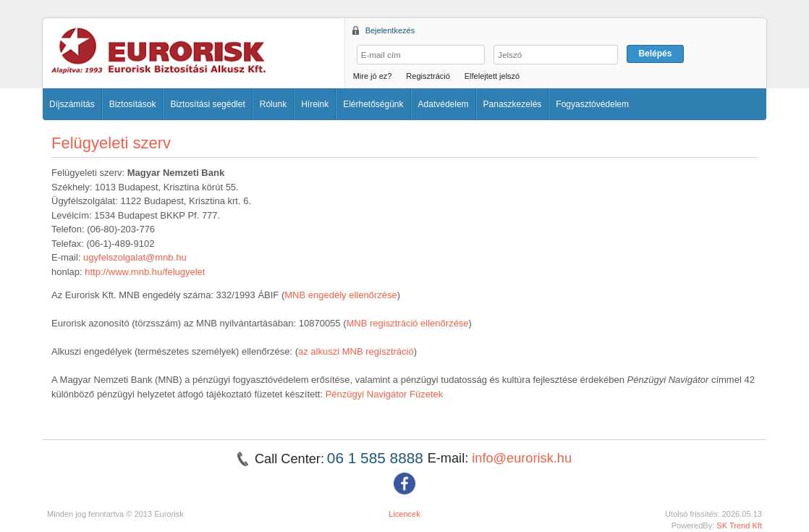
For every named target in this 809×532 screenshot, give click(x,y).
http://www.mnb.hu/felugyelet (145, 272)
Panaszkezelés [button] (513, 104)
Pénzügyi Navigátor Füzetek (385, 394)
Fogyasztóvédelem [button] (592, 104)
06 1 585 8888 (377, 458)
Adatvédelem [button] (444, 104)
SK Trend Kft (739, 525)
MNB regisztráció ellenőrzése (408, 323)
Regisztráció (428, 76)
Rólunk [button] (273, 104)
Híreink (315, 104)
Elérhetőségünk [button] (373, 104)
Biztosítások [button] (133, 104)
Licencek (404, 514)
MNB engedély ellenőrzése (340, 295)
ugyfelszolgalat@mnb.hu (135, 257)
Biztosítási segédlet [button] (207, 104)
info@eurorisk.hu (522, 458)
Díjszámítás (72, 104)
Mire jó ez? (373, 76)
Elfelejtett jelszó (492, 76)
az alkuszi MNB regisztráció (356, 351)
